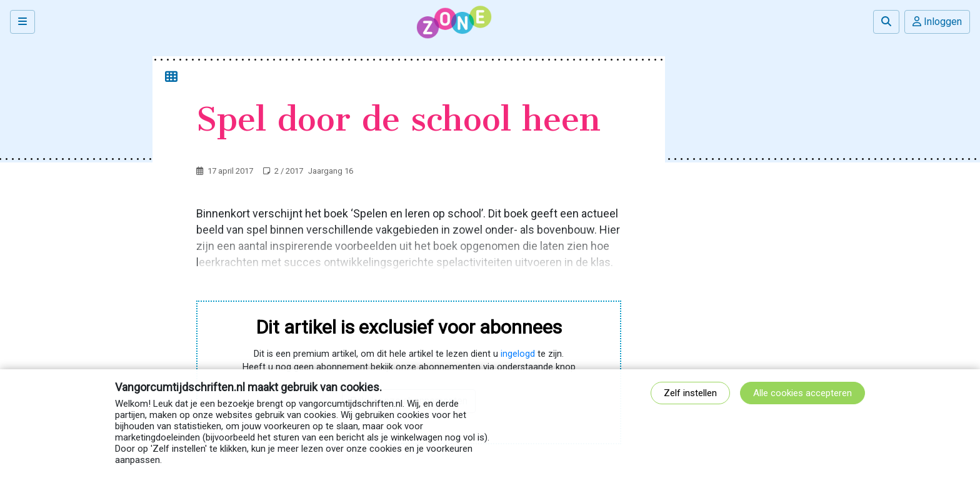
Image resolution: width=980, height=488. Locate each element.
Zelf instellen (690, 393)
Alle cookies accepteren (802, 393)
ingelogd (518, 354)
